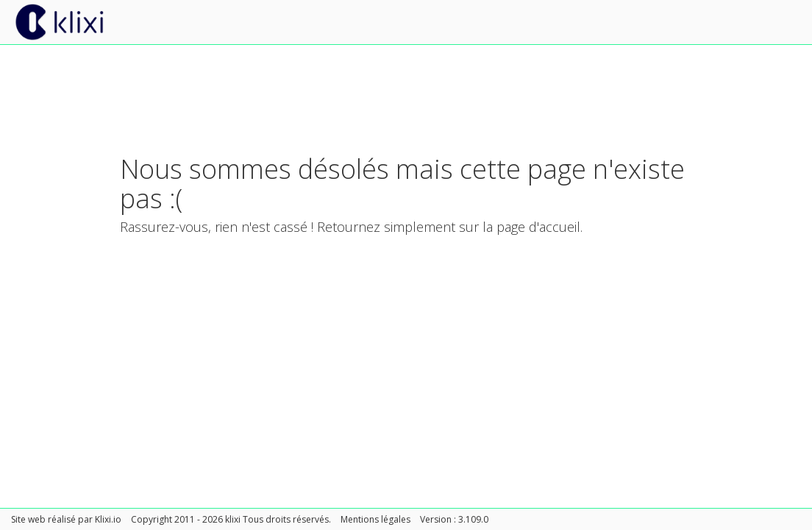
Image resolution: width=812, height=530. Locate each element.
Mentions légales (375, 519)
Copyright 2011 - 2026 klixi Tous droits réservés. (231, 519)
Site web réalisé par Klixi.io (66, 519)
